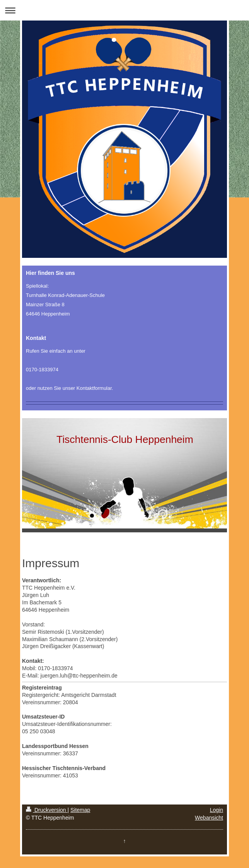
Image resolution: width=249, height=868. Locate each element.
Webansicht (209, 818)
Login (217, 810)
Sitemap (80, 810)
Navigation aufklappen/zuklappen (124, 10)
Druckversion (47, 810)
